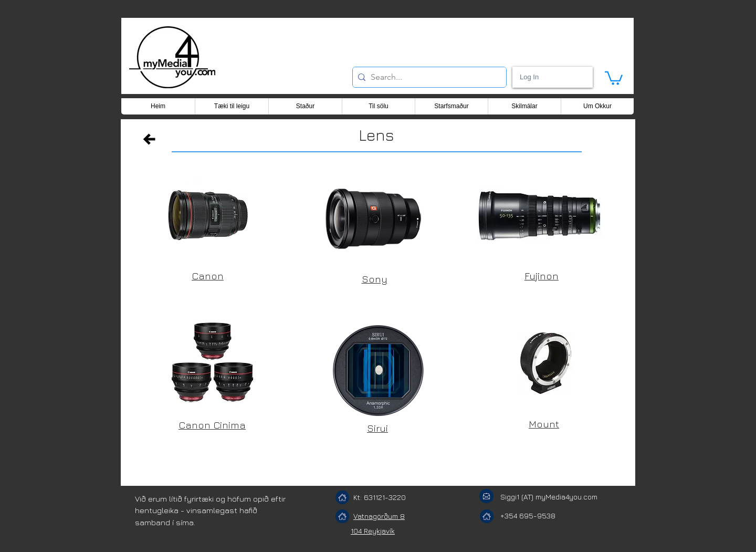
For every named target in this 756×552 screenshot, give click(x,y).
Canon (208, 276)
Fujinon (542, 276)
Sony (375, 279)
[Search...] (427, 77)
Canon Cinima (212, 425)
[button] (614, 77)
